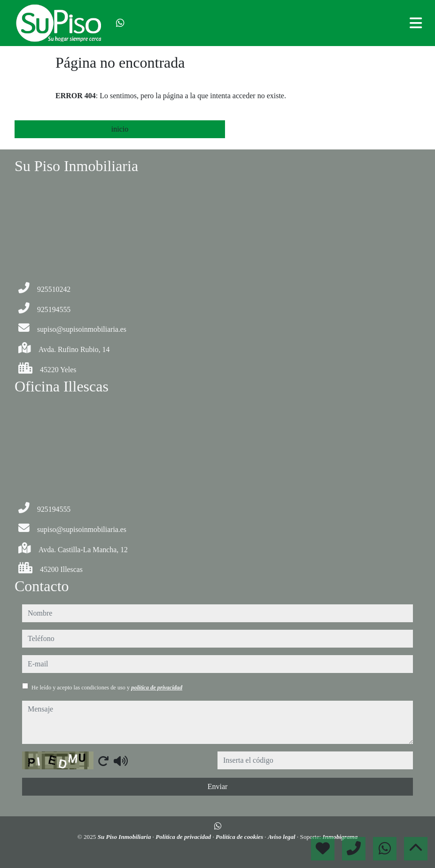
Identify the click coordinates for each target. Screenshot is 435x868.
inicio (120, 129)
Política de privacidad (184, 837)
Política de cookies (240, 837)
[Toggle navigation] (416, 23)
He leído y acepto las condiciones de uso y (107, 688)
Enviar (218, 786)
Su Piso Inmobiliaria (125, 837)
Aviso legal (282, 837)
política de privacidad (157, 688)
